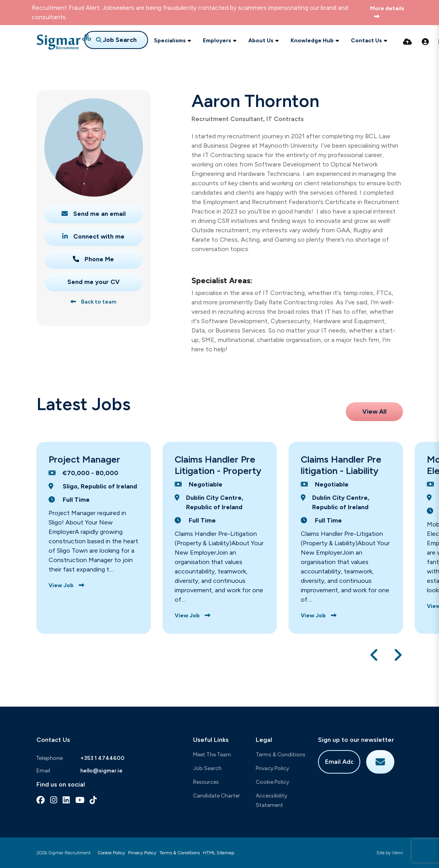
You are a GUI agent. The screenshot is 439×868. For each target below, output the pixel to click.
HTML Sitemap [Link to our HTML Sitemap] (219, 853)
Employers (217, 41)
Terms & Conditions (281, 755)
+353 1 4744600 (102, 758)
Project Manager (84, 459)
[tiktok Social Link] (93, 800)
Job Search (207, 768)
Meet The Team (212, 755)
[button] (375, 655)
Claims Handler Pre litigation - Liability (341, 465)
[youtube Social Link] (80, 800)
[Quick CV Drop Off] (407, 42)
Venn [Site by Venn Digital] (397, 853)
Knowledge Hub (312, 41)
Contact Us (366, 41)
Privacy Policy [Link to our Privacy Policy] (142, 853)
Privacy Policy (272, 768)
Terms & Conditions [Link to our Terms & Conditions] (180, 853)
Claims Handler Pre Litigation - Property (218, 465)
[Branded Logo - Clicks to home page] (64, 42)
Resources (206, 782)
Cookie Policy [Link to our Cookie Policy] (111, 853)
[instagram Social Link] (54, 800)
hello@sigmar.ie (101, 771)
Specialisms (170, 41)
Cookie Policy (272, 782)
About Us (261, 41)
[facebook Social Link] (41, 800)
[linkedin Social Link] (66, 800)
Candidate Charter (217, 796)
